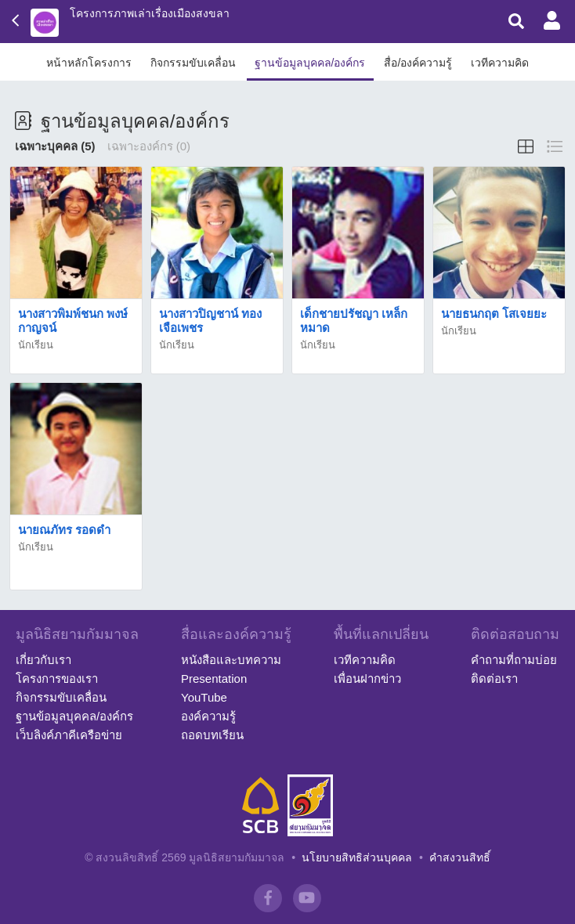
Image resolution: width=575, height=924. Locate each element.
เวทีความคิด (500, 63)
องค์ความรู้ (208, 716)
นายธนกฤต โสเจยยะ (494, 314)
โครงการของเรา (57, 679)
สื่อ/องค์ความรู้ (418, 63)
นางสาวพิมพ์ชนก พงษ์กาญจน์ (73, 321)
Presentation (214, 679)
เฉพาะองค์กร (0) (149, 146)
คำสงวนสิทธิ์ (460, 857)
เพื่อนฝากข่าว (367, 679)
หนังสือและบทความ (231, 660)
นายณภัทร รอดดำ (64, 530)
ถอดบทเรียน (212, 735)
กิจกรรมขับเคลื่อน (193, 63)
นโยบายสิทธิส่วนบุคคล (357, 857)
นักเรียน (36, 345)
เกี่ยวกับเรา (43, 660)
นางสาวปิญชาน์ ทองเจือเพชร (210, 321)
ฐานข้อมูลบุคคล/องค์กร (310, 63)
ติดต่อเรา (494, 679)
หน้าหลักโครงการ (89, 63)
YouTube (204, 697)
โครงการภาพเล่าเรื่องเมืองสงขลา (150, 13)
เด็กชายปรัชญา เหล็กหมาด (354, 321)
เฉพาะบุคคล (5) (55, 146)
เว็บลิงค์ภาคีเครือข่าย (69, 735)
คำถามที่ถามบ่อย (514, 660)
